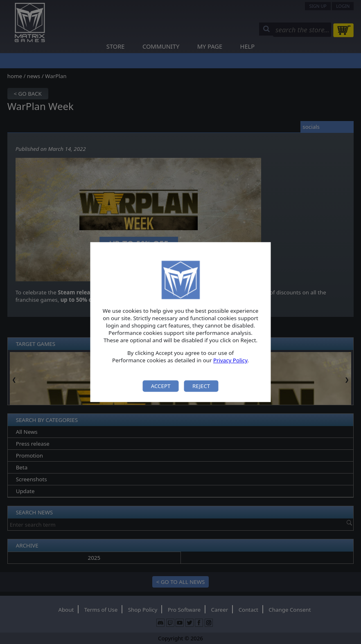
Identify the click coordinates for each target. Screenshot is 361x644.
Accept (161, 386)
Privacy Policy (230, 361)
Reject (201, 386)
